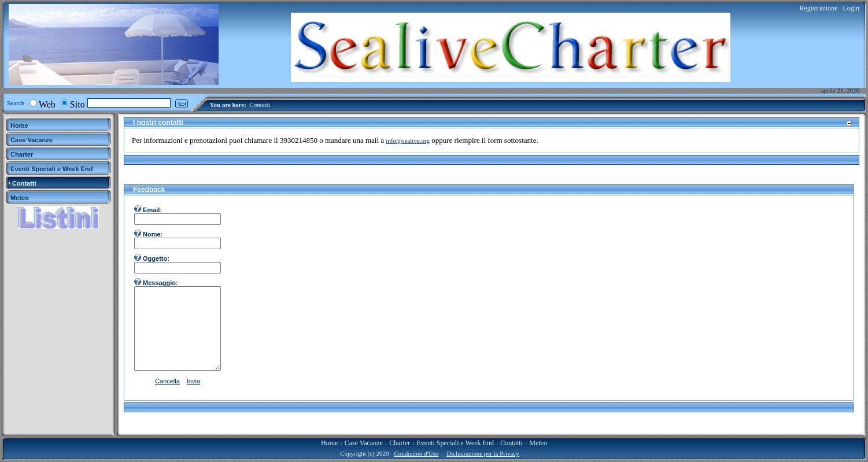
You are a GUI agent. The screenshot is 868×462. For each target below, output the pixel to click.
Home (329, 443)
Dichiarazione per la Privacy (483, 453)
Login (851, 8)
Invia (193, 381)
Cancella (167, 381)
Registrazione (818, 8)
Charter (400, 443)
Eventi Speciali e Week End (455, 443)
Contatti (259, 105)
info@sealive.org (408, 141)
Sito (77, 104)
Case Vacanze (364, 443)
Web (47, 104)
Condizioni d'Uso (416, 453)
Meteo (538, 443)
